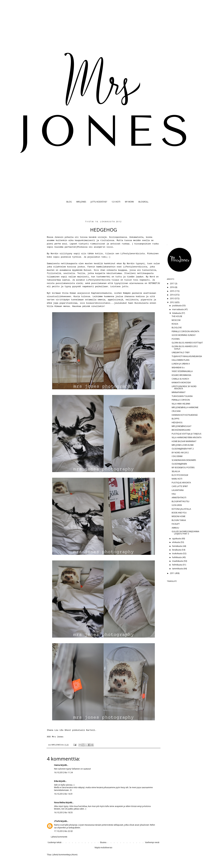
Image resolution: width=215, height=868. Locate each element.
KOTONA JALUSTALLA (181, 509)
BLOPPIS (175, 419)
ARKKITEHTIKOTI (179, 498)
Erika (56, 781)
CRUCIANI (176, 411)
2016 (172, 287)
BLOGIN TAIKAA (179, 520)
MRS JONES (81, 202)
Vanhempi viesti (152, 842)
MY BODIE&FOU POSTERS (183, 468)
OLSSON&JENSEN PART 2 (183, 449)
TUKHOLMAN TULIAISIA (182, 396)
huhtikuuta (177, 557)
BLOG (69, 202)
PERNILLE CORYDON (181, 400)
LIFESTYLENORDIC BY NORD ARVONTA (184, 387)
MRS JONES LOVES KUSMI (183, 445)
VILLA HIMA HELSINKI (181, 404)
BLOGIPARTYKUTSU (181, 501)
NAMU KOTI (177, 479)
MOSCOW (176, 320)
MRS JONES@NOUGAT (182, 426)
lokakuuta (177, 313)
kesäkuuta (177, 550)
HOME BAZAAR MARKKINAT (184, 441)
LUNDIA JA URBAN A (181, 364)
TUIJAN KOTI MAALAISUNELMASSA (187, 356)
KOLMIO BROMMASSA (181, 375)
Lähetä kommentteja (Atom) (65, 855)
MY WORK (129, 202)
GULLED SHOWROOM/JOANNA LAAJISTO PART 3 (185, 533)
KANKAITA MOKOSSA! (181, 383)
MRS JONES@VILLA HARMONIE (185, 407)
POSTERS (176, 339)
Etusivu (103, 842)
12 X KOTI (116, 202)
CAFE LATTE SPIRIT (180, 486)
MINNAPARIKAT (179, 392)
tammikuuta (178, 569)
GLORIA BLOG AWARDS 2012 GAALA (185, 347)
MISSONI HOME (178, 516)
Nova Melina (60, 803)
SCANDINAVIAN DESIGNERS (184, 460)
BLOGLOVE (177, 328)
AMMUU (175, 528)
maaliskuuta (178, 561)
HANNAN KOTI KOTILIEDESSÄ (185, 415)
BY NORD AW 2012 (180, 453)
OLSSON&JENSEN (179, 464)
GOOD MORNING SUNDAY (184, 335)
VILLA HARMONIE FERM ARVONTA (187, 437)
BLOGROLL (143, 202)
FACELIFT (176, 524)
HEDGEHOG (177, 423)
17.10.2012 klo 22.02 (63, 831)
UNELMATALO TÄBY (181, 352)
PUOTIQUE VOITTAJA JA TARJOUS (186, 434)
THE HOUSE (177, 316)
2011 (172, 573)
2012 (172, 302)
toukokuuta (178, 553)
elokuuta (176, 542)
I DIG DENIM (177, 456)
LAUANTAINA (178, 490)
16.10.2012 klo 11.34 (63, 772)
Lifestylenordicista (133, 254)
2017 (172, 284)
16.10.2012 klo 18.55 (63, 812)
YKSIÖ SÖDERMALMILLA (182, 371)
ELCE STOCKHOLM (180, 475)
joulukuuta (177, 306)
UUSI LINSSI (177, 505)
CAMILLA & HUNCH (180, 379)
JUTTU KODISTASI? (99, 202)
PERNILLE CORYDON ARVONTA (185, 331)
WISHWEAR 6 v (178, 368)
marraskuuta (178, 309)
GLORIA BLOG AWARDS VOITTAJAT (187, 343)
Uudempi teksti (55, 842)
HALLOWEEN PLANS (181, 360)
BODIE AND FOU (179, 513)
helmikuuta (177, 565)
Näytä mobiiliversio (103, 848)
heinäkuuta (177, 546)
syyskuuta (177, 539)
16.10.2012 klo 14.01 (63, 794)
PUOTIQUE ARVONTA (181, 483)
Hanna (57, 765)
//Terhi (57, 821)
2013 (172, 298)
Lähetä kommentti (59, 837)
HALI (174, 494)
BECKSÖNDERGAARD (181, 430)
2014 (172, 295)
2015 (172, 291)
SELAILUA (176, 471)
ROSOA (175, 324)
